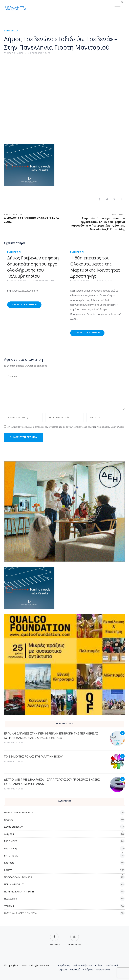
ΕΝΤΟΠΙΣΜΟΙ (12, 856)
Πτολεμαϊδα (10, 899)
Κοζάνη (8, 870)
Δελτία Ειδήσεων (13, 827)
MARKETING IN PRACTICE (18, 812)
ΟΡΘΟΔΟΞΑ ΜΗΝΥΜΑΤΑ (18, 877)
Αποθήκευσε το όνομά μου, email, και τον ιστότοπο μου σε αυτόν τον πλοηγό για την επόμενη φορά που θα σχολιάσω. (66, 427)
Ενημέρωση (11, 31)
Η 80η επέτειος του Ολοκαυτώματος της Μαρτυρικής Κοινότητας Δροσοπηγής (95, 267)
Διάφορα (9, 834)
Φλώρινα (9, 906)
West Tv (16, 8)
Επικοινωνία (103, 969)
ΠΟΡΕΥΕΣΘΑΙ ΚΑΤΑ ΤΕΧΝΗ (19, 892)
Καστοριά (9, 863)
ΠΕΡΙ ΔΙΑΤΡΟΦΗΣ (14, 884)
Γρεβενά (9, 820)
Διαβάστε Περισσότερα (24, 305)
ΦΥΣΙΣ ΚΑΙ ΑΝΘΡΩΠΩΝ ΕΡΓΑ (20, 913)
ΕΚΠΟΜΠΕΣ (11, 841)
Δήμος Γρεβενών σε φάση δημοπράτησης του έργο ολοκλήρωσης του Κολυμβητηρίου (33, 267)
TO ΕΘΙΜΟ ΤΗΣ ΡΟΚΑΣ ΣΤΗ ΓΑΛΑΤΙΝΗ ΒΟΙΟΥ (33, 757)
